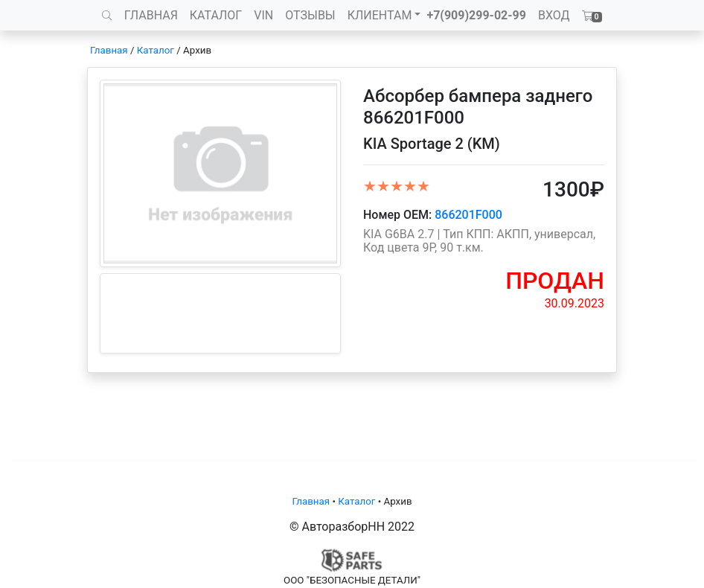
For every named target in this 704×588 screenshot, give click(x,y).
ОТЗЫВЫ (310, 15)
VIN (263, 15)
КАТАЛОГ (216, 15)
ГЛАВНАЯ (151, 15)
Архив (197, 50)
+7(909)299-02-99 (476, 15)
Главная (109, 50)
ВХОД (554, 15)
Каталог (156, 50)
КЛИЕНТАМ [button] (380, 15)
